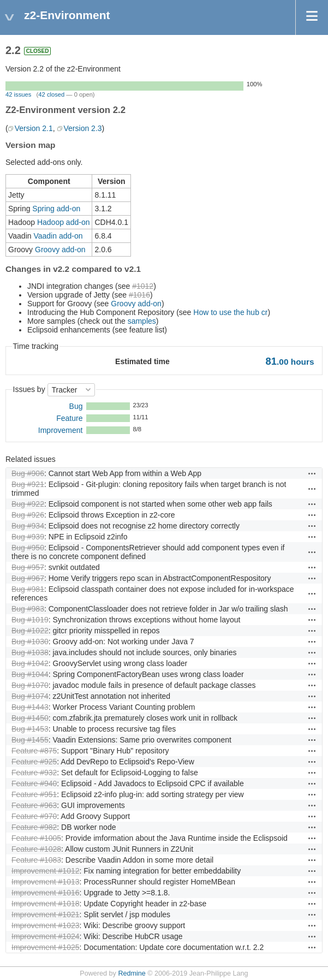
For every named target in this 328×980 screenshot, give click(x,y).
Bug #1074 (30, 696)
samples (142, 321)
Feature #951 (34, 794)
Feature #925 (34, 762)
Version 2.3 (83, 128)
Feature (69, 418)
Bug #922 (28, 504)
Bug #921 (28, 484)
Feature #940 (34, 783)
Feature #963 (34, 805)
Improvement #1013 (46, 882)
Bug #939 (28, 537)
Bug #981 (28, 589)
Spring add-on (56, 209)
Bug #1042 (30, 663)
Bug (76, 406)
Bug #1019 (30, 620)
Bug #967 (28, 578)
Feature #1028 (36, 849)
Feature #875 (34, 751)
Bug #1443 (30, 707)
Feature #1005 (36, 838)
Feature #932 (34, 773)
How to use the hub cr (230, 312)
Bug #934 (28, 526)
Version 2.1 (34, 128)
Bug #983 (28, 609)
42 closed (51, 94)
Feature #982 (34, 827)
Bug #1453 (30, 729)
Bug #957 (28, 567)
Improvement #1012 (46, 871)
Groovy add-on (60, 250)
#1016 (139, 295)
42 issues (18, 94)
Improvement (61, 430)
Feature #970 (34, 816)
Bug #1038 (30, 652)
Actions (312, 473)
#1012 (143, 286)
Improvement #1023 (46, 925)
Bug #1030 (30, 642)
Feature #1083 (36, 860)
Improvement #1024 (46, 936)
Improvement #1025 (46, 947)
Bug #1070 (30, 685)
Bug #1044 (30, 674)
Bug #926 (28, 515)
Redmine (132, 973)
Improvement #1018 (46, 904)
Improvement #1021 (46, 914)
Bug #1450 (30, 718)
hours (290, 362)
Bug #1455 (30, 740)
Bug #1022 (30, 631)
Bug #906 (28, 473)
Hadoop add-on (64, 222)
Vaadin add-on (58, 236)
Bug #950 (28, 548)
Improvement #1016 (46, 893)
